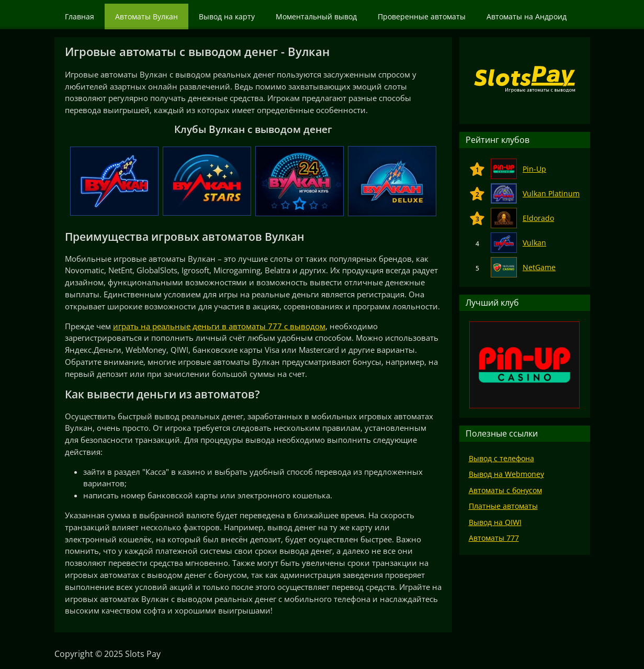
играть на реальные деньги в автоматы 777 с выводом (219, 326)
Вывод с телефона (501, 458)
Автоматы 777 (494, 538)
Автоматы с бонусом (505, 490)
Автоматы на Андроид (527, 16)
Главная (80, 16)
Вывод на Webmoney (506, 474)
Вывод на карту (227, 16)
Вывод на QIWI (495, 522)
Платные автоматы (503, 506)
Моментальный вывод (316, 16)
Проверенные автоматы (422, 16)
